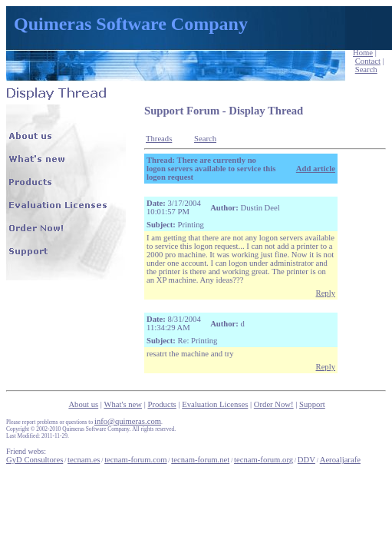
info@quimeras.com (128, 421)
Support (312, 404)
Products (161, 404)
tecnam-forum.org (264, 460)
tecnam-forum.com (135, 460)
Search (366, 70)
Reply (326, 293)
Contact (368, 61)
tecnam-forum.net (200, 460)
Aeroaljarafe (340, 460)
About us (83, 404)
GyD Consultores (35, 460)
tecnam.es (84, 460)
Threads (159, 139)
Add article (316, 169)
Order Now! (274, 404)
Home (363, 53)
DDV (306, 460)
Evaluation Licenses (215, 404)
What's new (123, 404)
